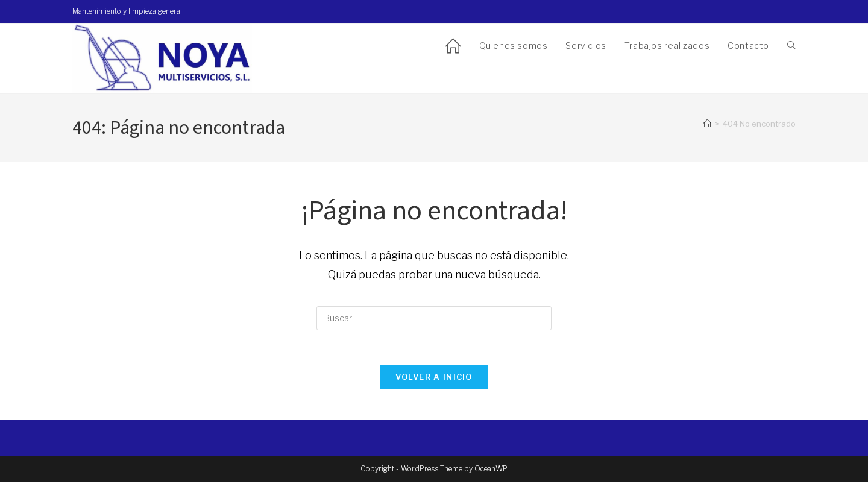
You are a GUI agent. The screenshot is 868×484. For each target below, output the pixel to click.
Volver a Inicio (434, 379)
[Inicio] (707, 124)
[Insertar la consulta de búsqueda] (434, 318)
